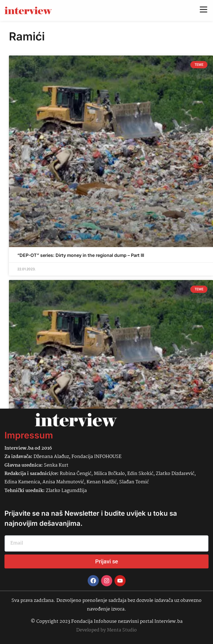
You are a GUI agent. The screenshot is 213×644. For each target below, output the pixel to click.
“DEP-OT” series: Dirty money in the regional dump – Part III (81, 255)
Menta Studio (122, 630)
